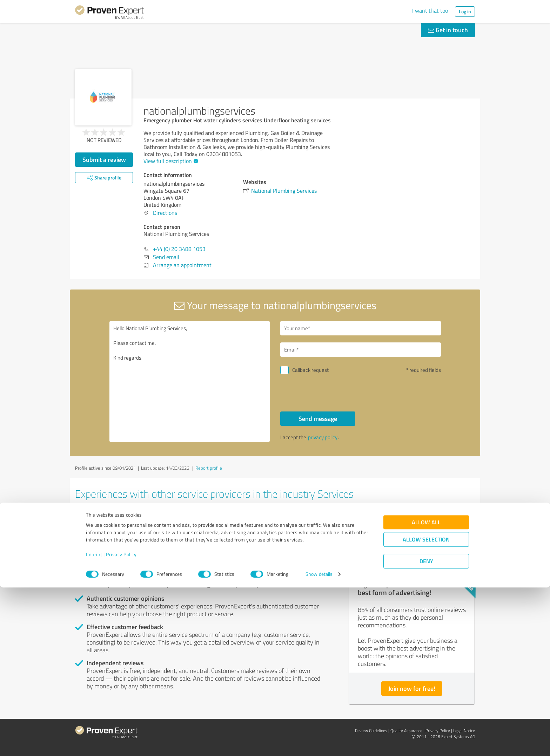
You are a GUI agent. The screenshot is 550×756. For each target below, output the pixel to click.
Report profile (209, 468)
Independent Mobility (386, 518)
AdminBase (98, 518)
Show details (319, 743)
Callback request (310, 370)
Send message (318, 418)
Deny (426, 730)
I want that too (430, 11)
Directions (165, 213)
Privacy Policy (121, 723)
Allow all (426, 691)
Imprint (94, 723)
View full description (170, 161)
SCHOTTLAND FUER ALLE (257, 518)
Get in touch (448, 30)
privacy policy (323, 437)
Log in (465, 11)
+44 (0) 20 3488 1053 (179, 249)
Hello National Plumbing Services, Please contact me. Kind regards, (190, 382)
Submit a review (104, 159)
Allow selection (426, 708)
